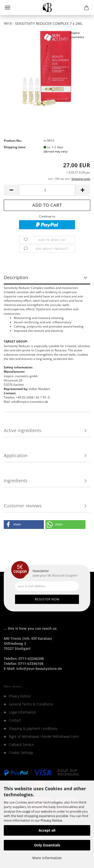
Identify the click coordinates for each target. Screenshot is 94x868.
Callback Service (21, 744)
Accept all (47, 830)
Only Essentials (47, 845)
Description (16, 277)
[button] (24, 525)
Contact (15, 720)
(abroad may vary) (56, 151)
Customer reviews (23, 506)
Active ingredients (23, 430)
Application (16, 455)
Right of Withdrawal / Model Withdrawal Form (44, 736)
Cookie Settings (21, 753)
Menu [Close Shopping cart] (8, 8)
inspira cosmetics (77, 35)
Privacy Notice (51, 820)
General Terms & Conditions (31, 704)
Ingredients (16, 481)
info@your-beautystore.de (39, 668)
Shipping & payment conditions (33, 728)
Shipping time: (15, 147)
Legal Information (22, 712)
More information (47, 858)
